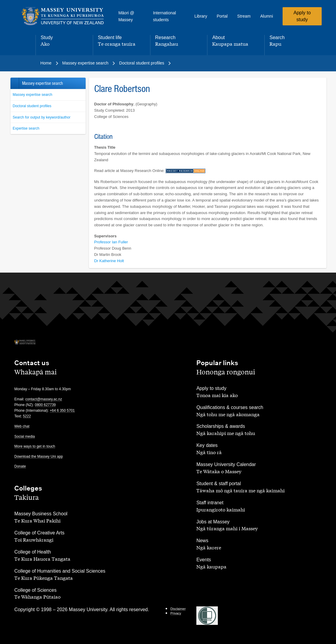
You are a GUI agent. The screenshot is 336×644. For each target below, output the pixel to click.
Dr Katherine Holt (109, 261)
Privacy (176, 613)
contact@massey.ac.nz (44, 399)
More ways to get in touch (35, 446)
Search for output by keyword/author (42, 117)
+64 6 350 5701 (62, 411)
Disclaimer (178, 609)
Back (14, 83)
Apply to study (302, 16)
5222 (27, 416)
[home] (63, 16)
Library (201, 16)
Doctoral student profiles (32, 106)
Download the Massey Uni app (39, 457)
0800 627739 (45, 405)
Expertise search (26, 128)
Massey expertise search (33, 95)
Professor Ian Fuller (111, 242)
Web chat (22, 426)
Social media (25, 436)
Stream (244, 16)
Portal (222, 16)
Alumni (267, 16)
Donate (20, 466)
